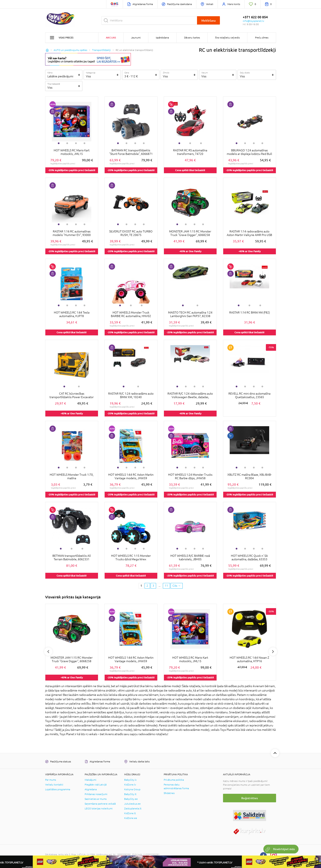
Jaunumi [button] (136, 38)
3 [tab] (76, 143)
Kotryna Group (132, 789)
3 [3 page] (153, 586)
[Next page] (177, 586)
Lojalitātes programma (58, 789)
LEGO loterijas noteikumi (99, 809)
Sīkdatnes (169, 793)
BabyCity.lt (130, 794)
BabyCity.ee (131, 799)
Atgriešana (91, 789)
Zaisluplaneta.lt (133, 809)
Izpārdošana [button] (162, 38)
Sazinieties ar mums (96, 799)
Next (273, 652)
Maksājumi (90, 780)
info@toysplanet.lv (253, 21)
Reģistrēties (250, 798)
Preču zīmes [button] (262, 38)
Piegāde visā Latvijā (96, 785)
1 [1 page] (141, 586)
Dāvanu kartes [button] (192, 38)
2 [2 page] (147, 586)
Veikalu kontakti (54, 785)
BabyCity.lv (130, 780)
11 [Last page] (166, 586)
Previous (48, 652)
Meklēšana (208, 20)
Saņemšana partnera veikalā (100, 804)
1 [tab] (59, 143)
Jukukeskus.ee (132, 804)
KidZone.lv (130, 785)
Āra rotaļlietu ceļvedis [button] (227, 38)
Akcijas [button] (111, 38)
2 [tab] (67, 143)
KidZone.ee (131, 818)
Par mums (51, 780)
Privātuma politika (174, 780)
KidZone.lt (130, 813)
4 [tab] (84, 143)
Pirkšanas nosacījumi (96, 794)
